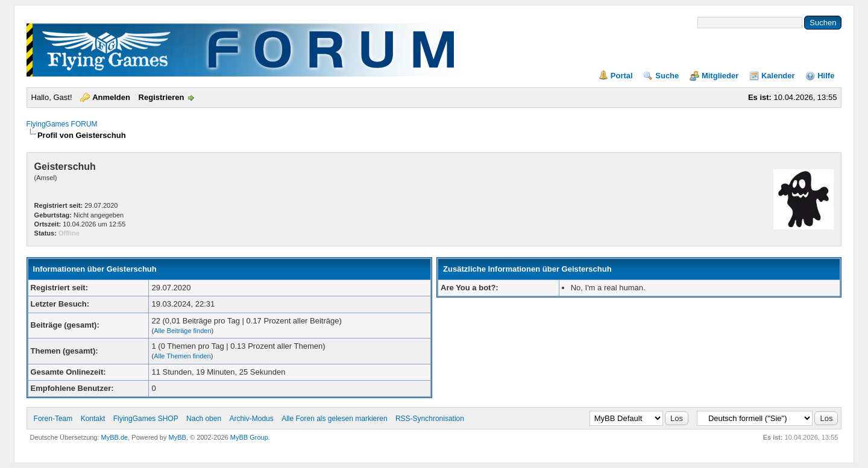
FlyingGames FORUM (62, 124)
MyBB (178, 437)
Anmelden (111, 97)
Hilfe (826, 76)
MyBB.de (115, 437)
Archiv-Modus (251, 419)
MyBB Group (249, 437)
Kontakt (93, 419)
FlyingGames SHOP (146, 419)
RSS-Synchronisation (430, 419)
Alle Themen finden (182, 356)
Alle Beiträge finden (182, 331)
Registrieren (162, 97)
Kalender (778, 76)
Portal (622, 76)
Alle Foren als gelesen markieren (334, 419)
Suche (667, 76)
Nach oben (204, 419)
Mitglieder (720, 76)
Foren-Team (53, 419)
